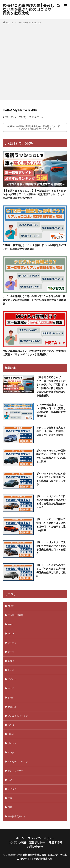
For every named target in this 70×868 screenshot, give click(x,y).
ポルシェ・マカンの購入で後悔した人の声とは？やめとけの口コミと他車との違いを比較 (51, 525)
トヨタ (11, 698)
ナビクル (12, 707)
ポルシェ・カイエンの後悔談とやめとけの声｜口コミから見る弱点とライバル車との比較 (51, 456)
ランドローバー (15, 771)
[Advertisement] (35, 61)
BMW (11, 606)
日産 (10, 807)
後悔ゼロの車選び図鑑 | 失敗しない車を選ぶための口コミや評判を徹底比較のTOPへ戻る (35, 127)
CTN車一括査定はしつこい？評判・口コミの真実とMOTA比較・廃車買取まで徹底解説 (35, 247)
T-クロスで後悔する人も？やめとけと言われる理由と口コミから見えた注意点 (51, 431)
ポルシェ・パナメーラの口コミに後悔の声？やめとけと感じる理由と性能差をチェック (51, 502)
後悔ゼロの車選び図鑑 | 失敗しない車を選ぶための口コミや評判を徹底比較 (28, 9)
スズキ (11, 661)
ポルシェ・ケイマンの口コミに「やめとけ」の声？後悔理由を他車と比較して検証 (51, 571)
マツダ (11, 752)
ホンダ (11, 725)
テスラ (11, 688)
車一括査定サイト (17, 816)
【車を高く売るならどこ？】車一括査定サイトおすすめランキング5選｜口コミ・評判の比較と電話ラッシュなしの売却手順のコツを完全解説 (34, 194)
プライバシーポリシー (41, 838)
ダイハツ (12, 679)
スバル (11, 670)
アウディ (12, 643)
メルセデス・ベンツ (18, 762)
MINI (10, 624)
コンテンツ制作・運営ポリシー (27, 842)
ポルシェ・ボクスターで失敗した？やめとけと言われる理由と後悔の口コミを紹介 (51, 548)
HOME (9, 22)
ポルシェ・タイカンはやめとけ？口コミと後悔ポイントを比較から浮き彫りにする (51, 479)
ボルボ (11, 734)
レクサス (12, 789)
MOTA (11, 634)
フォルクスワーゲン (18, 716)
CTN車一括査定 (15, 615)
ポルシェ (12, 743)
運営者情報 (55, 842)
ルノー (11, 780)
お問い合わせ (35, 847)
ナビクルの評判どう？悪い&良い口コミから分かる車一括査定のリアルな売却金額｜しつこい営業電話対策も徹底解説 (34, 300)
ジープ (11, 652)
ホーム (20, 838)
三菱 (10, 798)
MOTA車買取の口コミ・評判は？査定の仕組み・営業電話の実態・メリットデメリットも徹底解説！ (34, 353)
